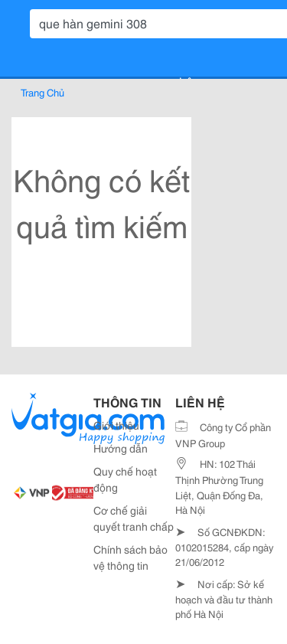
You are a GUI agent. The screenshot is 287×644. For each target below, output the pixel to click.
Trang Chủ (42, 92)
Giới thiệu (116, 425)
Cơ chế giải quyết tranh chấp (134, 518)
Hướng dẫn (121, 448)
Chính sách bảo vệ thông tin (130, 557)
